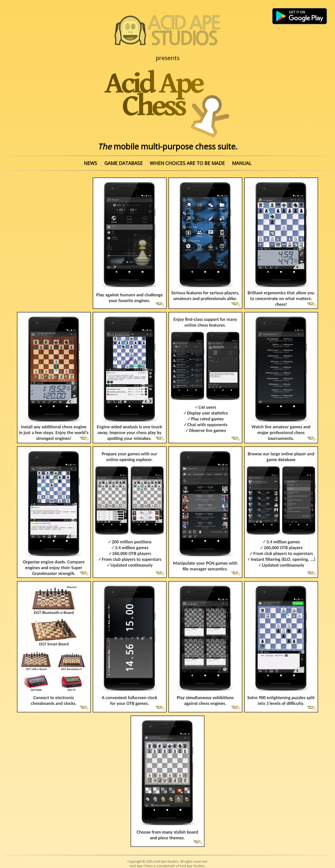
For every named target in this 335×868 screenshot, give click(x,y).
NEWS (91, 163)
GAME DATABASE (123, 163)
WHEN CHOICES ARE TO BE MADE (187, 163)
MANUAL (242, 163)
